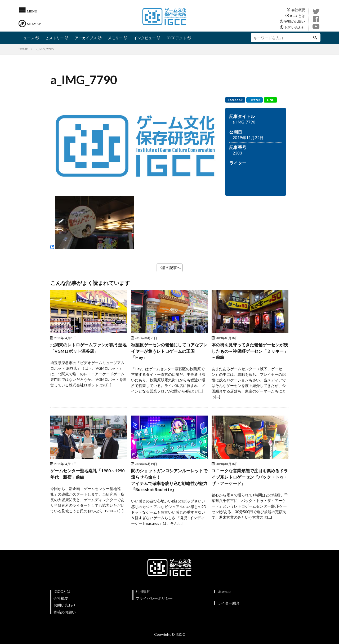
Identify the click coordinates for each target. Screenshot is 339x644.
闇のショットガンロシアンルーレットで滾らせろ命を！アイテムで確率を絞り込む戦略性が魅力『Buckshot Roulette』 (169, 484)
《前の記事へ (169, 268)
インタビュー (145, 38)
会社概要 (298, 10)
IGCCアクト (177, 38)
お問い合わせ (295, 27)
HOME (23, 49)
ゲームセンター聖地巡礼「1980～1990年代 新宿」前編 (87, 477)
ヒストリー (55, 38)
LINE (270, 100)
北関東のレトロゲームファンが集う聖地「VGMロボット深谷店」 (88, 349)
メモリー (115, 38)
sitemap (224, 597)
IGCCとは (298, 16)
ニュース (27, 38)
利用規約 (143, 597)
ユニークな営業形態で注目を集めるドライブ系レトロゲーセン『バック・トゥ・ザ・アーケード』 (250, 480)
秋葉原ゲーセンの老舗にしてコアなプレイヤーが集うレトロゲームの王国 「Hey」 (169, 352)
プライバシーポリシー (154, 604)
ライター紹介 (229, 608)
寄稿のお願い (295, 21)
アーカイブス (86, 38)
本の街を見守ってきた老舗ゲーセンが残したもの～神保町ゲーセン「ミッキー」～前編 (250, 352)
